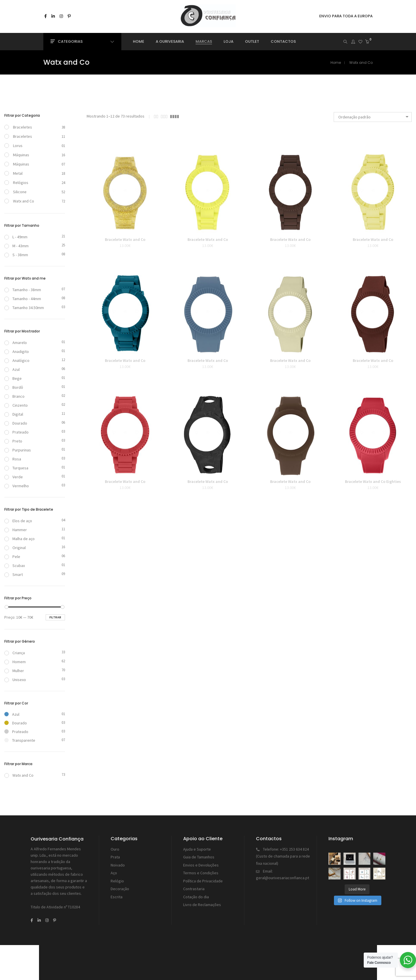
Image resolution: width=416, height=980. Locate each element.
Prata (115, 856)
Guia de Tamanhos (199, 856)
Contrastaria (194, 885)
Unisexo (15, 680)
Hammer (16, 530)
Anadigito (17, 352)
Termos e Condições (201, 871)
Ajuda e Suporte (197, 849)
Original (15, 548)
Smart (14, 574)
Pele (12, 557)
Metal (18, 173)
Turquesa (16, 468)
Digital (14, 414)
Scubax (15, 566)
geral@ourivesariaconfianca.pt (283, 875)
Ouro (115, 849)
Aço (114, 871)
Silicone (20, 192)
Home (336, 63)
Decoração (120, 885)
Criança (15, 653)
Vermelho (17, 486)
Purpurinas (18, 450)
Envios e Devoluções (201, 863)
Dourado (16, 423)
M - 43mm (16, 246)
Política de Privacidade (203, 878)
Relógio (117, 878)
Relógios (21, 183)
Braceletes (23, 127)
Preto (13, 441)
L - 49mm (16, 237)
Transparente (20, 740)
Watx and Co (24, 201)
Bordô (14, 387)
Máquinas (21, 155)
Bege (13, 378)
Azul (12, 369)
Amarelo (16, 343)
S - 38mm (16, 255)
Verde (14, 477)
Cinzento (16, 405)
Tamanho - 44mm (23, 299)
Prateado (16, 432)
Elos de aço (18, 521)
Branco (14, 396)
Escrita (117, 892)
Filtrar (55, 617)
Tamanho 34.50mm (24, 308)
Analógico (17, 360)
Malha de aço (19, 539)
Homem (15, 662)
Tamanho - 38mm (23, 290)
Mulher (14, 671)
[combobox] (373, 117)
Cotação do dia (196, 892)
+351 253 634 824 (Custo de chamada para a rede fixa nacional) (283, 855)
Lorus (18, 146)
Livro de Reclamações (202, 899)
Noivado (118, 863)
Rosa (13, 459)
